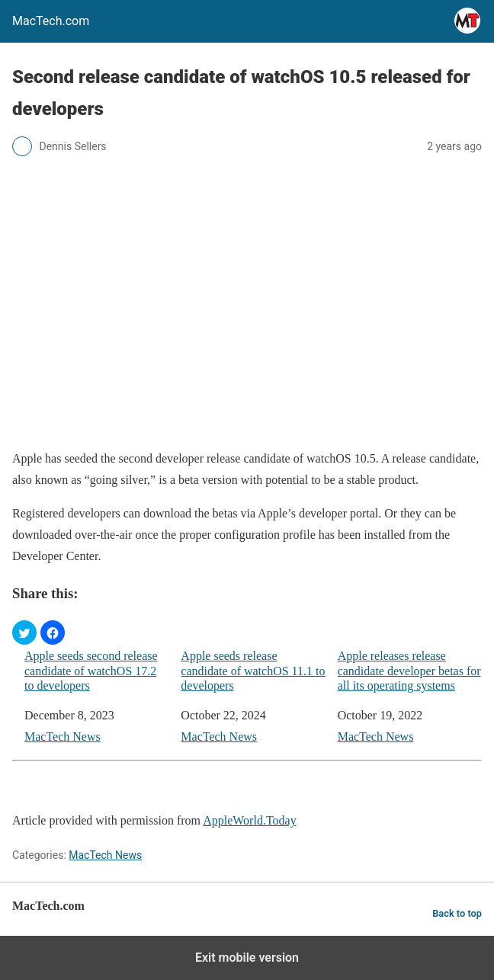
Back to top (457, 913)
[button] (24, 633)
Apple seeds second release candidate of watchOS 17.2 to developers (91, 670)
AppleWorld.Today (249, 820)
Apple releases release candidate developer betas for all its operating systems (409, 670)
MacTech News (63, 737)
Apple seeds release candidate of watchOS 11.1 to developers (253, 670)
